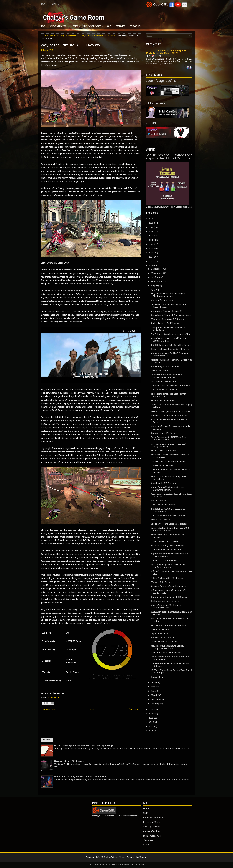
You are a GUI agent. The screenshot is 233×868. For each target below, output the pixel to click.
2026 (151, 219)
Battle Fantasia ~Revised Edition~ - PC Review (169, 421)
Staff (145, 813)
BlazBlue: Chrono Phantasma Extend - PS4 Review (171, 613)
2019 (151, 248)
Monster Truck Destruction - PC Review (170, 386)
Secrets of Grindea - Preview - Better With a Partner (171, 361)
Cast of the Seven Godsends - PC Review (171, 349)
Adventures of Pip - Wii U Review (167, 545)
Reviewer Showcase (95, 25)
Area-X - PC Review (160, 520)
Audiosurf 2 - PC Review (163, 638)
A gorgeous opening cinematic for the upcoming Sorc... (169, 555)
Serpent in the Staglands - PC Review (169, 597)
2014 (151, 709)
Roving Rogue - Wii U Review (165, 366)
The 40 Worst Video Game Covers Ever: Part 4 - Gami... (170, 658)
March (154, 695)
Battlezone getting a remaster (165, 601)
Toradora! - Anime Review (164, 560)
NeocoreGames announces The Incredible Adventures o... (166, 376)
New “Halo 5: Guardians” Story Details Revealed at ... (169, 478)
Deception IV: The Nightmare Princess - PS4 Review (170, 456)
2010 (151, 726)
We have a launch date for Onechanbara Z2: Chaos (170, 665)
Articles (76, 25)
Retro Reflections (152, 831)
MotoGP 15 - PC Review (162, 465)
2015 (151, 265)
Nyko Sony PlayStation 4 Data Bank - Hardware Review (168, 566)
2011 (151, 722)
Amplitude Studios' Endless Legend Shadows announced (168, 295)
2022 (151, 236)
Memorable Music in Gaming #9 (166, 311)
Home (43, 4)
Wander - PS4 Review (161, 582)
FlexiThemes (102, 864)
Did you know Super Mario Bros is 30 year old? (171, 573)
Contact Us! (135, 26)
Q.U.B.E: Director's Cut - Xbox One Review (171, 345)
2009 (151, 731)
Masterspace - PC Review (163, 505)
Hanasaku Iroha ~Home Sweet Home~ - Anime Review (170, 305)
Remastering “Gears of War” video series (171, 315)
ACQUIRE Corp (57, 36)
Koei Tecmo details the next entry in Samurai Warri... (168, 395)
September (157, 281)
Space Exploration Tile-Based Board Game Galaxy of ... (171, 495)
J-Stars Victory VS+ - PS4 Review (167, 578)
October (155, 277)
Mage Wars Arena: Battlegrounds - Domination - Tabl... (168, 606)
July (153, 290)
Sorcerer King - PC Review (164, 433)
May (153, 687)
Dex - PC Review (159, 501)
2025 (151, 223)
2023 (151, 231)
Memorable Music (152, 836)
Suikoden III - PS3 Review (163, 381)
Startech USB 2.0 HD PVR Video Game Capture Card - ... (169, 339)
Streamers (121, 26)
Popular (47, 740)
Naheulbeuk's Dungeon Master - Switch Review (80, 776)
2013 (151, 714)
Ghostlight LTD (73, 36)
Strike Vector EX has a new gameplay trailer (169, 620)
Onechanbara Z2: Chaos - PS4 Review (169, 415)
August (154, 286)
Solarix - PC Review (160, 371)
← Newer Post (48, 709)
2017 (151, 257)
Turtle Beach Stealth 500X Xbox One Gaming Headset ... (168, 438)
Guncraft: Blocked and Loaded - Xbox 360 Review (171, 471)
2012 (151, 718)
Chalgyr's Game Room (114, 857)
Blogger (143, 857)
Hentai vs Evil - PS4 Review (69, 761)
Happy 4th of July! (159, 634)
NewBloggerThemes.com (134, 864)
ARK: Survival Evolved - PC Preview (169, 625)
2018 (151, 253)
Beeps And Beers (152, 822)
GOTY (109, 26)
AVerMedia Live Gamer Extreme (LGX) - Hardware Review (170, 529)
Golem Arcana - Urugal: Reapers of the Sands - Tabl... (169, 591)
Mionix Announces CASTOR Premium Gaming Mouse (169, 354)
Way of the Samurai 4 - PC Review (70, 45)
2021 (151, 240)
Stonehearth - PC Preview (163, 483)
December (156, 269)
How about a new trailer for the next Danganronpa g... (168, 445)
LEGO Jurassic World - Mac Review (168, 516)
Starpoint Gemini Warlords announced (169, 586)
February (155, 699)
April (154, 691)
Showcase (148, 840)
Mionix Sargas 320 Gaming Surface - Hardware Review (168, 488)
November (156, 273)
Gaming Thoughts (152, 827)
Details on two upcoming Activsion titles (170, 411)
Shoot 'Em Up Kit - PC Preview (166, 652)
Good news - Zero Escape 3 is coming (169, 524)
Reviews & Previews (58, 26)
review (89, 36)
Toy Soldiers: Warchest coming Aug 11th (170, 334)
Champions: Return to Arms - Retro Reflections (168, 329)
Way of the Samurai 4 (105, 36)
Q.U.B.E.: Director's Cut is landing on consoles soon (168, 510)
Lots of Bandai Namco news (164, 541)
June (153, 682)
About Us (55, 4)
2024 (151, 227)
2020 (151, 244)
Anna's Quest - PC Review (163, 451)
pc (83, 36)
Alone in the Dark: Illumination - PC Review (168, 536)
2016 (151, 261)
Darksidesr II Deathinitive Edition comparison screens (167, 647)
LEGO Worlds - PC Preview (164, 390)
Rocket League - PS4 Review (165, 323)
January (155, 704)
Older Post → (134, 709)
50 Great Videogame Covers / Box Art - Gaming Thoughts (85, 746)
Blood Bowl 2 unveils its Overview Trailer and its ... (171, 428)
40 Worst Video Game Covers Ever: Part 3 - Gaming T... (171, 671)
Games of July (158, 677)
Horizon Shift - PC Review (164, 642)
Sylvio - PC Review (160, 629)
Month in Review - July (162, 300)
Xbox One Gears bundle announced (168, 461)
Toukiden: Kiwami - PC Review (166, 549)
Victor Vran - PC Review (163, 400)
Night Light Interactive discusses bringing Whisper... (171, 406)
